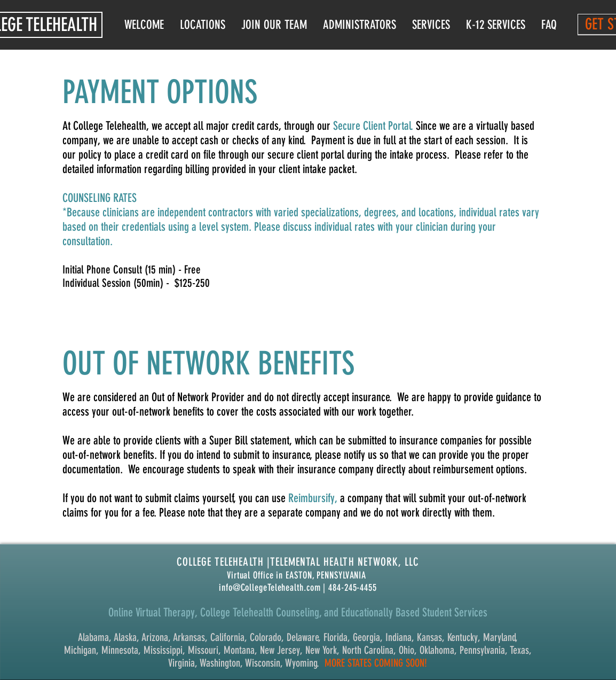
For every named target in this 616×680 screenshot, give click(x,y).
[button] (360, 25)
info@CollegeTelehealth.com (270, 588)
